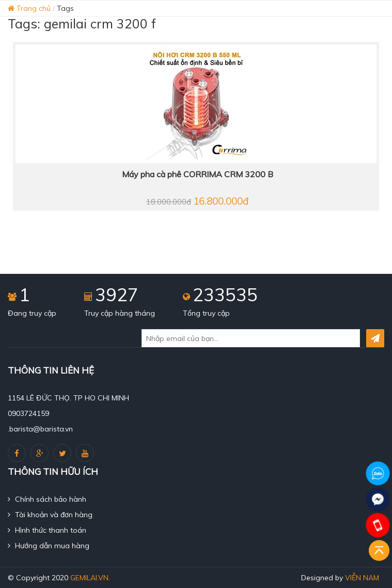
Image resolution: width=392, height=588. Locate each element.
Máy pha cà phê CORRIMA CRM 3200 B (198, 174)
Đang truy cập (32, 313)
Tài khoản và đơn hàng (50, 515)
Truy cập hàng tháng (120, 313)
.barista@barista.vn (40, 429)
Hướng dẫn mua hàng (49, 546)
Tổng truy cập (206, 313)
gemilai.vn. (90, 578)
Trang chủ (29, 8)
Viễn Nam (362, 578)
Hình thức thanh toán (47, 530)
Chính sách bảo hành (47, 499)
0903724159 (28, 413)
